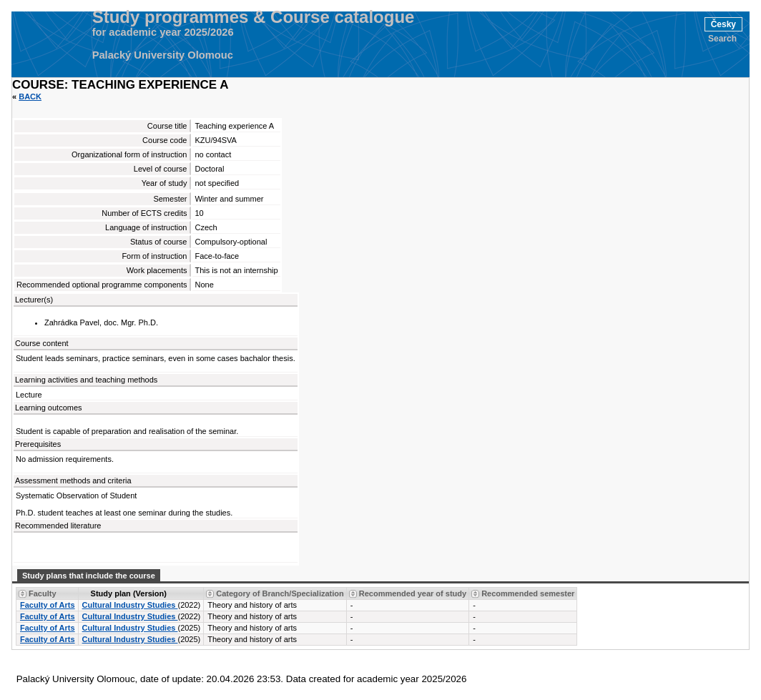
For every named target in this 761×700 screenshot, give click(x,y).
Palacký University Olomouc (163, 55)
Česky (723, 24)
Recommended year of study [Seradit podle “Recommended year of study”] (413, 593)
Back (30, 97)
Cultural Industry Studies (130, 605)
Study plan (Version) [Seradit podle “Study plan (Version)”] (129, 593)
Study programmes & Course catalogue (254, 17)
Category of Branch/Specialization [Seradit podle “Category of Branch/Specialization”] (280, 593)
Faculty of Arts (48, 605)
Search (722, 39)
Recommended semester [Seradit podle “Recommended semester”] (528, 593)
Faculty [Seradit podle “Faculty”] (43, 593)
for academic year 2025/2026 (163, 32)
